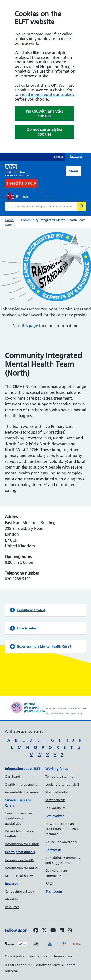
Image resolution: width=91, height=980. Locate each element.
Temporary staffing (60, 776)
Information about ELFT (23, 769)
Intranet (58, 157)
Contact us (53, 850)
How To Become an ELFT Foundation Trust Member (62, 829)
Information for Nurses (22, 868)
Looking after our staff (62, 784)
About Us (12, 899)
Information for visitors (22, 844)
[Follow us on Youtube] (53, 931)
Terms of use (63, 956)
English (17, 197)
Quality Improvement (21, 784)
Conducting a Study (19, 891)
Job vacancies (55, 808)
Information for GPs (19, 860)
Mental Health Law (19, 876)
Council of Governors (61, 842)
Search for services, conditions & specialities (19, 818)
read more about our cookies (48, 95)
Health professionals (20, 852)
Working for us (57, 769)
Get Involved (55, 816)
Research (11, 884)
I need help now (21, 183)
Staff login (76, 156)
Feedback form (39, 956)
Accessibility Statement (22, 792)
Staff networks (56, 792)
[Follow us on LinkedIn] (62, 931)
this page (30, 326)
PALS (49, 883)
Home (9, 220)
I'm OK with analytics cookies (44, 114)
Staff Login (54, 891)
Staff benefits (55, 800)
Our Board (12, 776)
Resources (12, 907)
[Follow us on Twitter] (44, 931)
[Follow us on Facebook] (36, 931)
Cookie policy (15, 956)
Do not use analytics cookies (44, 132)
